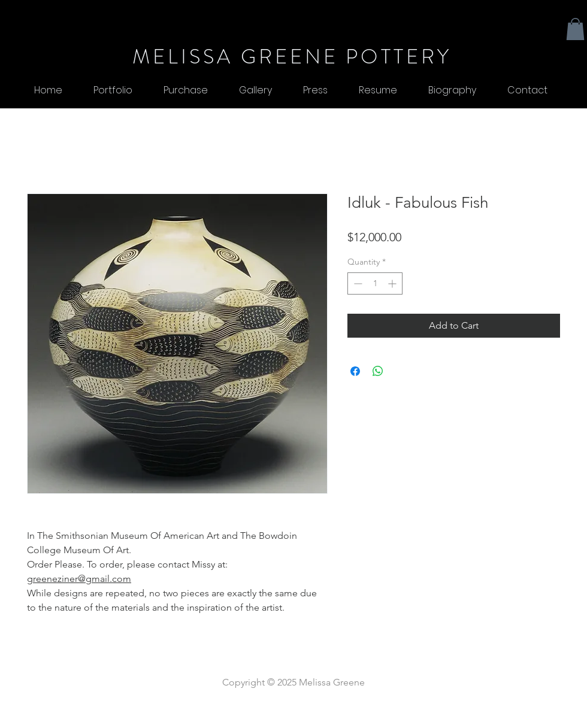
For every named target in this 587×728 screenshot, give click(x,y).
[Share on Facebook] (355, 371)
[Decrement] (357, 283)
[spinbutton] (375, 283)
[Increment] (393, 283)
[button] (575, 29)
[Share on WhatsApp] (378, 371)
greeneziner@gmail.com (79, 579)
